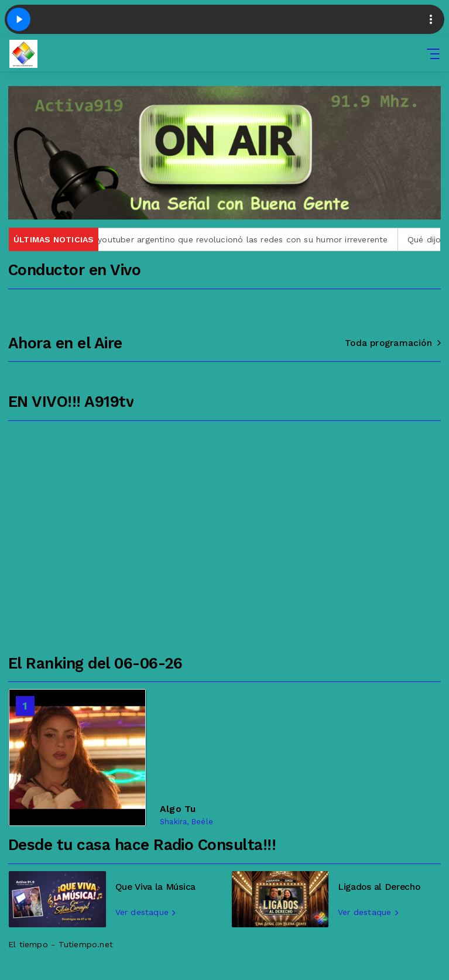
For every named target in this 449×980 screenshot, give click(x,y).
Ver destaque (145, 912)
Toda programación (393, 343)
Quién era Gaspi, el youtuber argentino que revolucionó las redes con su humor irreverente (203, 239)
